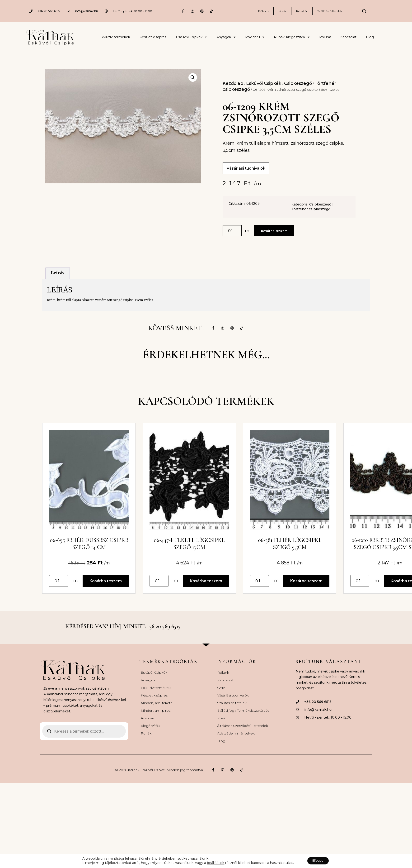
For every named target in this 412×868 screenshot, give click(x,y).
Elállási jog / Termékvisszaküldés (243, 717)
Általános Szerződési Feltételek (243, 733)
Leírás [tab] (58, 274)
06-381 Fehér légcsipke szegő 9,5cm (299, 550)
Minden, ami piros (156, 717)
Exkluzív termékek (115, 37)
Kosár (282, 11)
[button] (193, 77)
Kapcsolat (348, 37)
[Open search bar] (364, 11)
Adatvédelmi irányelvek (236, 740)
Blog (370, 37)
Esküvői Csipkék (191, 37)
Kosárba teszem (275, 231)
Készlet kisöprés (153, 37)
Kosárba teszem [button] (108, 587)
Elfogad (318, 861)
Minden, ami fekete (157, 710)
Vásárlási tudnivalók (233, 702)
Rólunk (325, 37)
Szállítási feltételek (330, 11)
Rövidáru (255, 37)
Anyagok (226, 37)
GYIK (221, 695)
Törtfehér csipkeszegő (311, 210)
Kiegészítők (150, 733)
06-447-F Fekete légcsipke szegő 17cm (195, 550)
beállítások (213, 863)
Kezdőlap (233, 83)
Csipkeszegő (298, 83)
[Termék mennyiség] (232, 231)
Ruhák (146, 740)
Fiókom (263, 11)
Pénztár (302, 11)
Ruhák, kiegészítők (292, 37)
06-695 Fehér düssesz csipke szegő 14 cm (91, 550)
